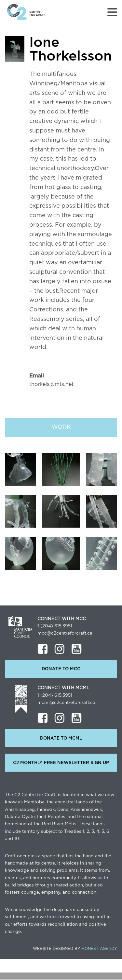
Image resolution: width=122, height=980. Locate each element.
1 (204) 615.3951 (55, 626)
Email (37, 376)
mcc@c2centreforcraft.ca (65, 633)
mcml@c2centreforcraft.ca (66, 703)
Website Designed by (75, 949)
